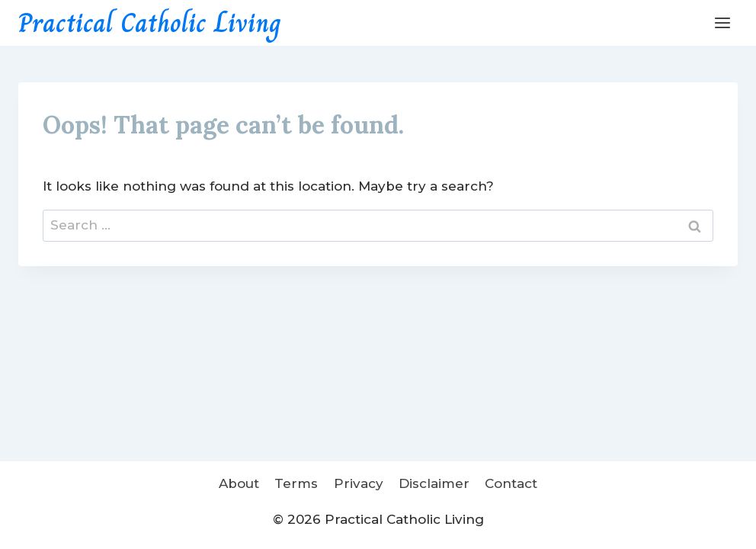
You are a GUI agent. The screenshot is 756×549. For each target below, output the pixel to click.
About (239, 483)
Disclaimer (434, 483)
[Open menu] (722, 22)
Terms (296, 483)
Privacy (359, 483)
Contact (511, 483)
